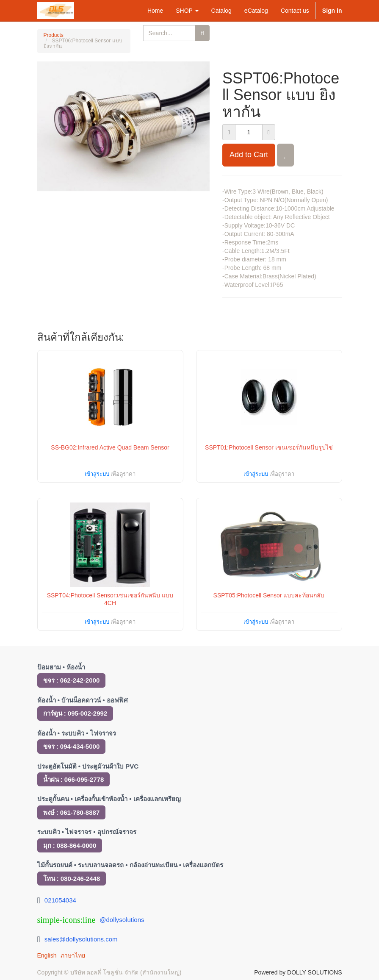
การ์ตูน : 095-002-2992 (75, 713)
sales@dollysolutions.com (81, 939)
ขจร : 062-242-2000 (72, 680)
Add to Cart (249, 155)
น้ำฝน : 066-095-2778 (74, 779)
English (47, 955)
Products (54, 35)
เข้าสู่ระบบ (97, 474)
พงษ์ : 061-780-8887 (72, 812)
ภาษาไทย (73, 955)
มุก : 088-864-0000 (70, 845)
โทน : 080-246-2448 (72, 879)
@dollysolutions (122, 920)
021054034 (60, 900)
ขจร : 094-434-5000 (72, 746)
